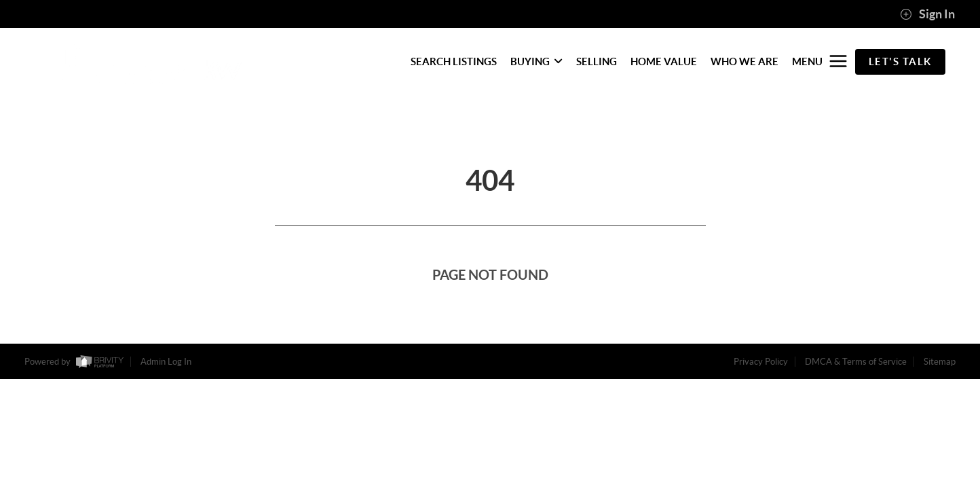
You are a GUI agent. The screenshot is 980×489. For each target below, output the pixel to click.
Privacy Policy (761, 362)
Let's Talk (900, 61)
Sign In (927, 14)
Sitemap (940, 362)
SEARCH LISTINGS (454, 61)
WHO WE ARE (745, 61)
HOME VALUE (664, 61)
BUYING (536, 61)
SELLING (597, 61)
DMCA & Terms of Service (856, 362)
